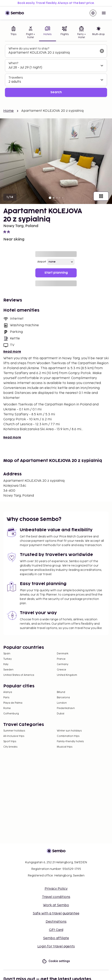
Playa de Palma (13, 703)
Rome (7, 708)
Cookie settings (56, 961)
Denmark (63, 654)
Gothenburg (11, 714)
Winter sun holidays (69, 731)
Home (9, 111)
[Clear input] (102, 51)
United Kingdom (67, 675)
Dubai (61, 714)
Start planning (56, 273)
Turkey (8, 659)
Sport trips (10, 741)
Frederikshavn (66, 708)
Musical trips (65, 747)
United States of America (19, 675)
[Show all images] (101, 196)
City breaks (10, 747)
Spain (7, 654)
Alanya (8, 692)
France (61, 659)
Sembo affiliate (56, 938)
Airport (42, 262)
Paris (6, 698)
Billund (61, 692)
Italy (6, 664)
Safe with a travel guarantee (56, 913)
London (62, 703)
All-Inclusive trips (14, 736)
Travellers (16, 78)
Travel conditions (56, 897)
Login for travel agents (56, 946)
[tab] (13, 33)
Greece (61, 670)
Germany (63, 664)
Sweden (8, 670)
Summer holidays (14, 731)
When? (13, 63)
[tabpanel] (56, 71)
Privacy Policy (56, 889)
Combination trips (68, 736)
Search (56, 92)
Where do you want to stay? (29, 49)
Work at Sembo (56, 905)
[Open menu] (104, 13)
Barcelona (63, 698)
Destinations (56, 922)
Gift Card (56, 930)
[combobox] (53, 53)
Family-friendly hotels (70, 741)
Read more (12, 352)
